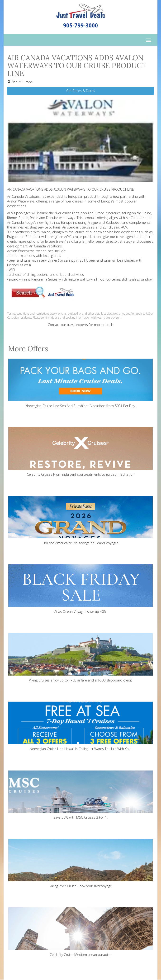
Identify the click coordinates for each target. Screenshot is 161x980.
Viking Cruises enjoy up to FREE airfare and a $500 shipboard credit (80, 658)
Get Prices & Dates (81, 91)
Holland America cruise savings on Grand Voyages (80, 521)
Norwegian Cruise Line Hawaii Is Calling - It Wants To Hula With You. (80, 726)
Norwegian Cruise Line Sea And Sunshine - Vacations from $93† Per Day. (80, 383)
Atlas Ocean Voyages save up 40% (80, 589)
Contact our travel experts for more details (81, 325)
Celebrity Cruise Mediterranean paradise (80, 932)
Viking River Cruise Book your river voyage (80, 864)
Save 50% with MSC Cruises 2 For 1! (80, 795)
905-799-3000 (80, 25)
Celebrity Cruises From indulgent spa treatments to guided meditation (80, 452)
